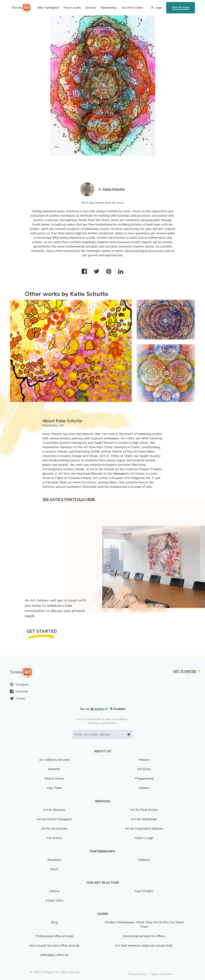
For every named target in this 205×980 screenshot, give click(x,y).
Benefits (54, 769)
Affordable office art (54, 955)
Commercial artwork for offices (144, 936)
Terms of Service (161, 974)
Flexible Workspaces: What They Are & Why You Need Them (144, 925)
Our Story (144, 769)
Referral (144, 860)
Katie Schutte (114, 189)
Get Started (181, 8)
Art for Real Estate (144, 810)
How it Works (54, 779)
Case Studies (144, 891)
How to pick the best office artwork (54, 946)
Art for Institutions (54, 829)
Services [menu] (91, 8)
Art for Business (54, 810)
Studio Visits (54, 901)
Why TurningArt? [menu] (48, 8)
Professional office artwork (54, 936)
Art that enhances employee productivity (144, 946)
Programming (144, 779)
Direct (54, 869)
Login (159, 8)
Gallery (54, 891)
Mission (144, 760)
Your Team (54, 788)
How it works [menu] (72, 8)
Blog (54, 922)
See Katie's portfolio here (69, 499)
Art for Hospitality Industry (144, 829)
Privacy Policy (137, 974)
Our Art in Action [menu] (132, 8)
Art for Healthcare (144, 819)
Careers (144, 788)
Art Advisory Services (54, 760)
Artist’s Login (144, 838)
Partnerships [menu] (109, 8)
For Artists (54, 838)
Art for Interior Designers (54, 819)
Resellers (54, 860)
